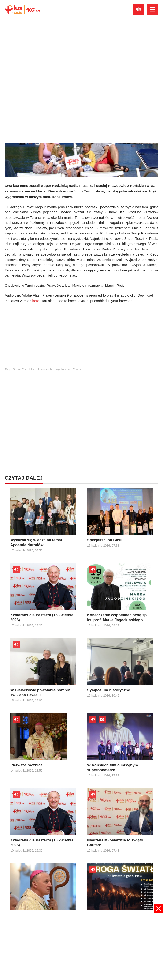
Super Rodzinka (24, 369)
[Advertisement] (81, 337)
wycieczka (63, 369)
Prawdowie (45, 369)
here (36, 301)
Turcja (77, 369)
